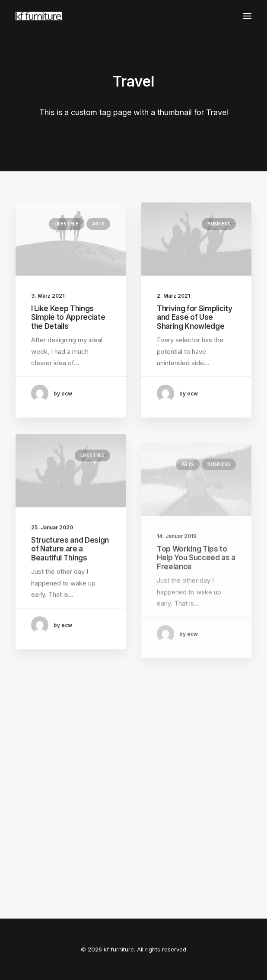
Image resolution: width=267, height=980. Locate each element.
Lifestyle (67, 224)
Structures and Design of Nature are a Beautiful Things (70, 576)
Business (219, 224)
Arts (98, 224)
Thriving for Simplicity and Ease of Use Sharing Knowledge (194, 318)
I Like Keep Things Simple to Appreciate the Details (68, 317)
